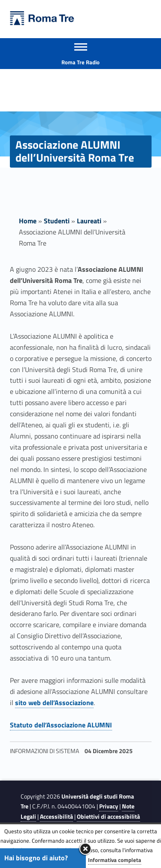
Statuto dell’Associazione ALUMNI (61, 725)
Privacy (109, 806)
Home (28, 221)
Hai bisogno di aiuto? (36, 858)
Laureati (89, 221)
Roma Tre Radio (80, 62)
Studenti (57, 221)
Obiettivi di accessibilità (108, 817)
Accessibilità (56, 817)
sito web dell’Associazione (54, 703)
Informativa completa (115, 860)
